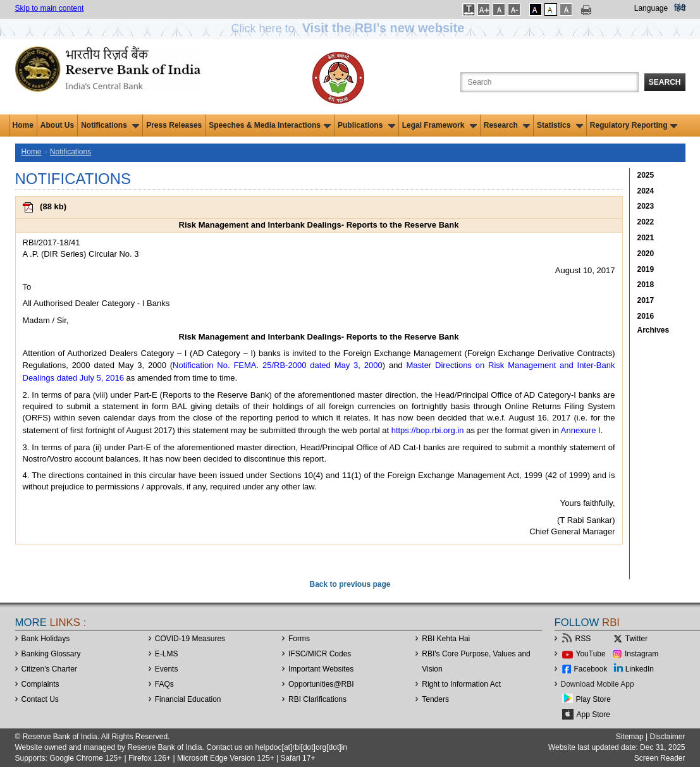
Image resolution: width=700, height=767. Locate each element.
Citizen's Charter (49, 669)
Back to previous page (350, 584)
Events (167, 669)
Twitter (636, 639)
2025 (646, 175)
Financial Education (188, 699)
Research (507, 125)
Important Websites (321, 669)
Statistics (560, 125)
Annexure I (581, 430)
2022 (646, 222)
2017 (646, 300)
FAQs (164, 684)
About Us (57, 125)
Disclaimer (667, 737)
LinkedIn (640, 669)
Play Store (593, 699)
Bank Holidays (46, 639)
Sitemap (630, 737)
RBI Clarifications (317, 699)
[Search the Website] (550, 82)
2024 (646, 191)
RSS (583, 639)
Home (23, 125)
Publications (366, 125)
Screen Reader (660, 758)
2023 (646, 206)
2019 (646, 269)
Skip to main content (50, 8)
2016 (646, 316)
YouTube (591, 654)
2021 (646, 238)
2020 (646, 254)
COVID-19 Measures (190, 639)
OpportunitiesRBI (321, 684)
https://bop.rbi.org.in (428, 430)
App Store (593, 715)
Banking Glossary (51, 654)
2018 (646, 285)
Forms (299, 639)
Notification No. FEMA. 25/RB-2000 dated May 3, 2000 (278, 365)
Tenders (435, 699)
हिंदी (680, 8)
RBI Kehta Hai (446, 639)
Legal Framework (439, 125)
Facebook (591, 669)
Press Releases (174, 125)
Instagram (642, 654)
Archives (654, 330)
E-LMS (167, 654)
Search (665, 82)
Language (651, 8)
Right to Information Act (461, 684)
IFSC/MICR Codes (320, 654)
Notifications (110, 125)
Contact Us (40, 699)
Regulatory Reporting (634, 125)
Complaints (40, 684)
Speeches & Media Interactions (270, 125)
